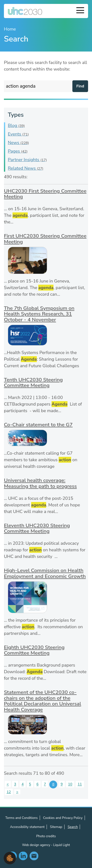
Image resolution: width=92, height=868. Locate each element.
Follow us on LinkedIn (23, 856)
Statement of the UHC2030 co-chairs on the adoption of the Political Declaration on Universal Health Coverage (43, 701)
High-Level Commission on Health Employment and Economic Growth (45, 573)
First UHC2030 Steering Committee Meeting (45, 239)
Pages (18, 151)
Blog (16, 125)
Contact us (34, 856)
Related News (26, 168)
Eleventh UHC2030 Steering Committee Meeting (37, 528)
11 (80, 784)
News (18, 143)
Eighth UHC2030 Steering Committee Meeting (34, 650)
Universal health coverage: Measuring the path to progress (40, 483)
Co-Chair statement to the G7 (38, 425)
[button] (10, 858)
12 (9, 792)
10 (70, 784)
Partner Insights (27, 160)
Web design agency (37, 845)
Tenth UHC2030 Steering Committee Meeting (33, 383)
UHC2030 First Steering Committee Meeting (45, 194)
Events (18, 134)
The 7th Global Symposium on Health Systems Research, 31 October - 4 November (39, 314)
